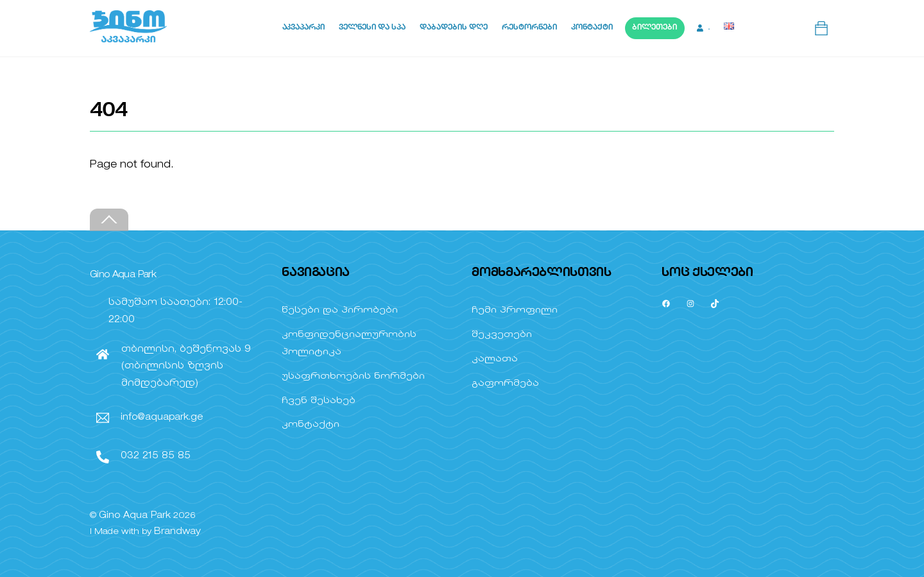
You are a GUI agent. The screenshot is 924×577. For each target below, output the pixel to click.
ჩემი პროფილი (515, 310)
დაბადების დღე (454, 28)
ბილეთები (654, 28)
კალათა (495, 359)
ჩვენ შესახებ (319, 401)
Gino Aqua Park (135, 516)
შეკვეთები (502, 335)
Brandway (177, 532)
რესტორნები (529, 28)
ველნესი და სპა (372, 28)
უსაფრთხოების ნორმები (353, 376)
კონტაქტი (592, 28)
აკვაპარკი (304, 28)
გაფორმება (505, 383)
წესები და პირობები (340, 310)
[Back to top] (109, 220)
